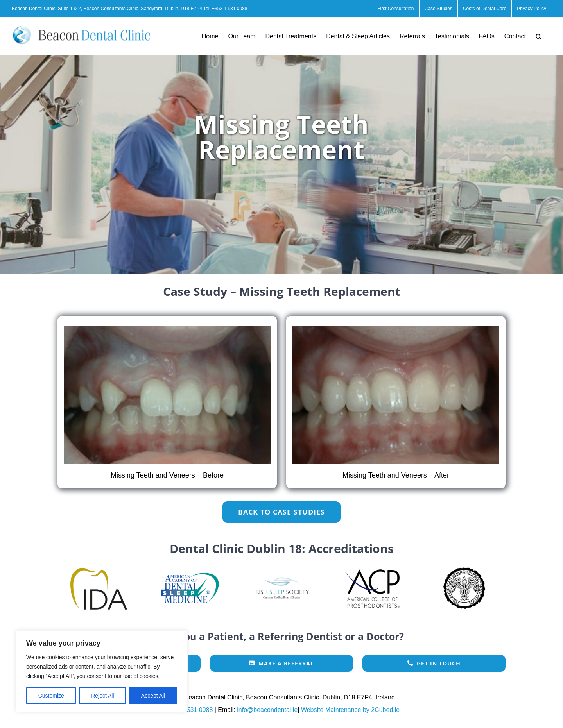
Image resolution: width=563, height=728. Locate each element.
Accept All (153, 696)
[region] (102, 671)
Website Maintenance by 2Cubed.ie (350, 710)
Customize (51, 696)
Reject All (102, 696)
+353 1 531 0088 (230, 9)
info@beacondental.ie (267, 710)
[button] (539, 36)
